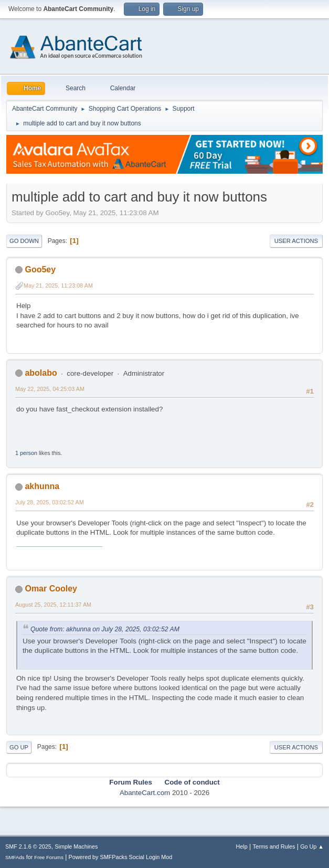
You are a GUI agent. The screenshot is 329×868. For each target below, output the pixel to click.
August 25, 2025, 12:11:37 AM (53, 605)
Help (242, 846)
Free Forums (49, 857)
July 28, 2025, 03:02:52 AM (50, 502)
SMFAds (15, 857)
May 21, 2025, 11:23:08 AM (58, 285)
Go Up (19, 747)
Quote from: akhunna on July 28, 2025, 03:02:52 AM (105, 629)
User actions (296, 241)
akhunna (42, 486)
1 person (26, 453)
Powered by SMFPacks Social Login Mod (121, 857)
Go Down (24, 241)
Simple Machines (76, 846)
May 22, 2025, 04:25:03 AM (50, 389)
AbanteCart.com (145, 793)
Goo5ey (40, 269)
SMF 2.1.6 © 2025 (28, 846)
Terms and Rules (274, 846)
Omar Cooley (51, 589)
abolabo (41, 373)
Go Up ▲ (312, 846)
